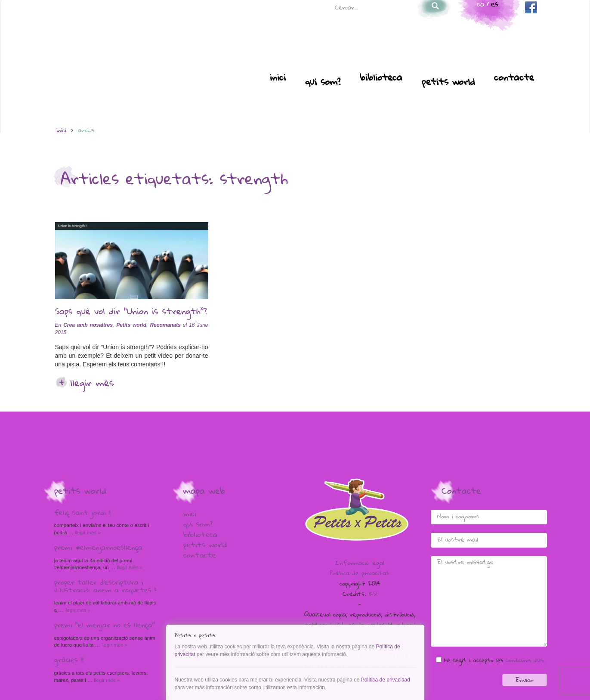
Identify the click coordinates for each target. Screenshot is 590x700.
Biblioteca (381, 78)
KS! (373, 595)
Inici (278, 78)
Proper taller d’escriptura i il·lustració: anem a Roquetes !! (105, 587)
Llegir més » (87, 532)
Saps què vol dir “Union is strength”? (131, 313)
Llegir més (92, 384)
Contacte (514, 78)
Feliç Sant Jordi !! (82, 514)
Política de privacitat (360, 574)
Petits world (448, 83)
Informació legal (360, 564)
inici (61, 131)
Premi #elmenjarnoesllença (98, 548)
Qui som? (323, 83)
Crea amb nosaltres (88, 325)
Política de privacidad (386, 680)
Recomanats (165, 325)
